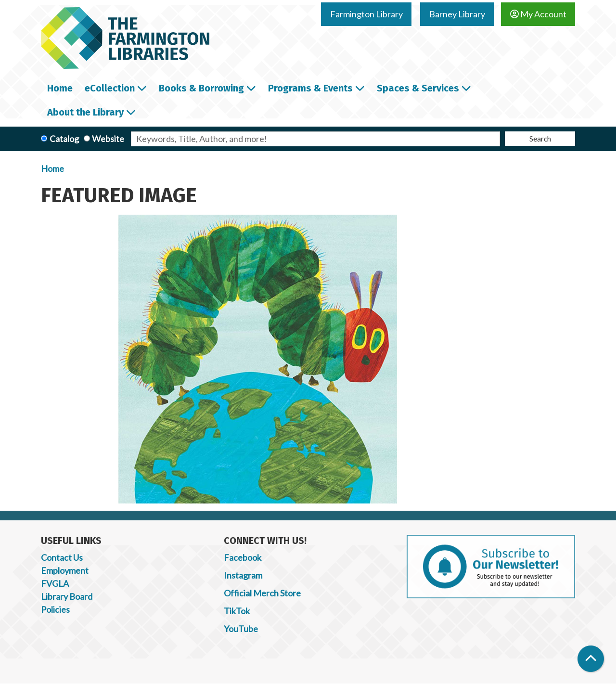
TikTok (237, 611)
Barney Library (457, 14)
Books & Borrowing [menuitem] (201, 88)
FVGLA (55, 583)
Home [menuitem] (60, 88)
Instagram (243, 575)
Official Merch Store (262, 593)
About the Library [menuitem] (85, 112)
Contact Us (62, 557)
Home (52, 168)
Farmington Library (366, 14)
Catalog (64, 139)
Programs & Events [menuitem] (310, 88)
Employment (65, 570)
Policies (55, 609)
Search (540, 138)
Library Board (67, 596)
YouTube (241, 629)
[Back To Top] (591, 659)
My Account (538, 14)
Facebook (243, 557)
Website (108, 139)
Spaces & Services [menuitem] (418, 88)
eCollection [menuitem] (110, 88)
